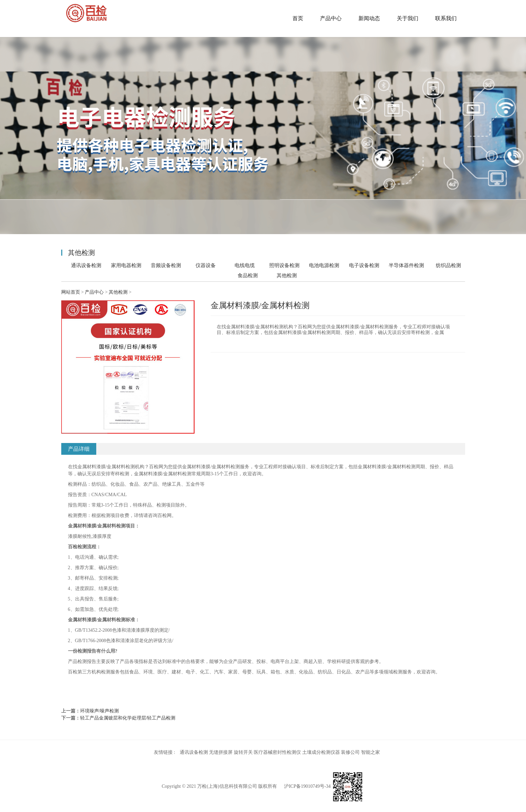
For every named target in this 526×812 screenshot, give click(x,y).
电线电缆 (245, 265)
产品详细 (79, 449)
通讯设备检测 (86, 265)
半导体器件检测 (406, 265)
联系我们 (446, 18)
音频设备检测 (166, 265)
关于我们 (408, 18)
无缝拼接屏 (221, 752)
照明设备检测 (284, 265)
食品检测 (248, 275)
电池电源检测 (324, 265)
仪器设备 (206, 265)
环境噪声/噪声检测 (100, 711)
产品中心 (331, 18)
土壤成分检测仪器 (321, 752)
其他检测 (287, 275)
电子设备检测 (364, 265)
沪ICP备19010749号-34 (307, 786)
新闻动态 (369, 18)
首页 (298, 18)
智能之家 (371, 752)
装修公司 (350, 752)
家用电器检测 (126, 265)
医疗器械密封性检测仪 (277, 752)
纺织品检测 (448, 265)
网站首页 (71, 292)
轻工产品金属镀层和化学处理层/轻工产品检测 (128, 718)
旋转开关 (243, 752)
